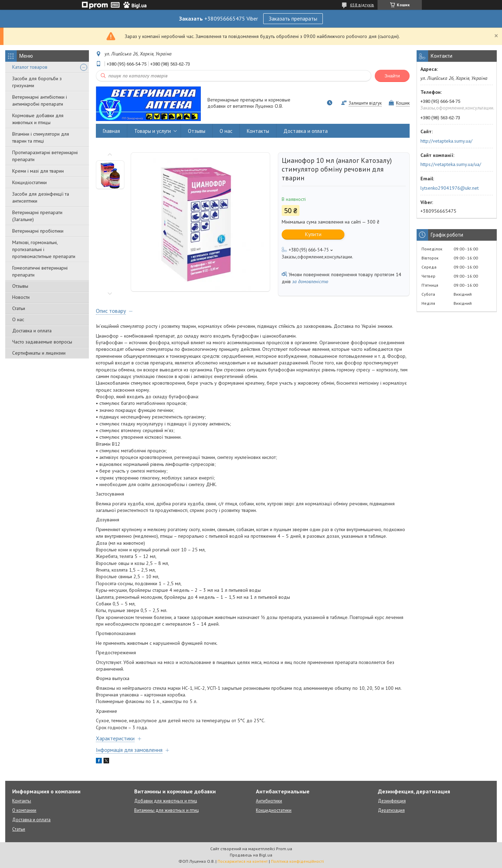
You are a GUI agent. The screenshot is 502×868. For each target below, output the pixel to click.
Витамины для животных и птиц (166, 810)
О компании (24, 810)
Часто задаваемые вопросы (42, 342)
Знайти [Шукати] (392, 76)
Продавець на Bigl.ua (251, 855)
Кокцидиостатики (274, 810)
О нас (18, 319)
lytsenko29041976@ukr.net (450, 188)
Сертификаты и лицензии (39, 353)
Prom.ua (284, 849)
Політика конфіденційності (297, 861)
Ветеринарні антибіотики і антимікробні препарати (40, 100)
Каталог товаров (30, 67)
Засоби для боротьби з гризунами (37, 82)
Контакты (258, 131)
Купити (313, 234)
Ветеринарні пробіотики (38, 231)
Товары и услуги (153, 131)
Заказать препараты (293, 18)
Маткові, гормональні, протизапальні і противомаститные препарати (44, 249)
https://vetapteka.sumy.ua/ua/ (451, 164)
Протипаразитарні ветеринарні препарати (45, 156)
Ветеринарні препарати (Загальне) (37, 216)
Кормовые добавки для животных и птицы (38, 119)
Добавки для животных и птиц (166, 801)
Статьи (19, 308)
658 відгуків (362, 5)
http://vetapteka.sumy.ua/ (446, 141)
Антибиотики (269, 801)
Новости (21, 297)
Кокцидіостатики (29, 182)
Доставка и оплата (32, 331)
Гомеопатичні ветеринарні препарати (40, 271)
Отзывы (20, 286)
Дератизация (391, 810)
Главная (111, 131)
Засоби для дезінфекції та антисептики (41, 197)
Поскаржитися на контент (243, 861)
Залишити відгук (365, 103)
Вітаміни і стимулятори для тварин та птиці (41, 137)
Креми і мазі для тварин (38, 171)
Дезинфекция (392, 801)
